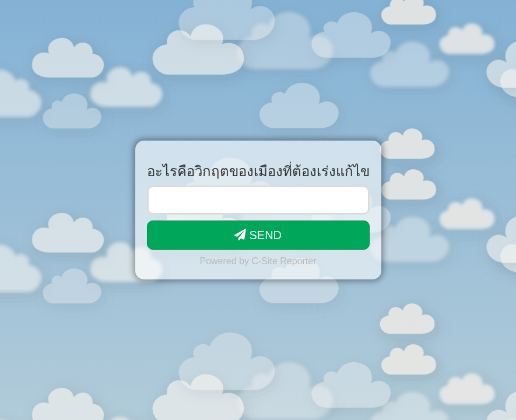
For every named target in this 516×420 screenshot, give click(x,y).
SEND (258, 235)
